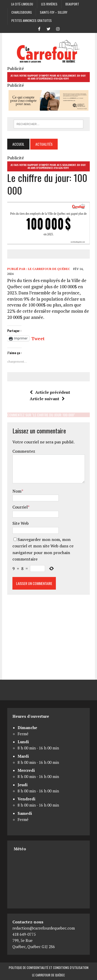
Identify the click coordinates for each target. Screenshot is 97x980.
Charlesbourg (22, 12)
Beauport (72, 4)
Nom (17, 491)
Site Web (21, 523)
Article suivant (47, 399)
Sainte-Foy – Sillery (54, 12)
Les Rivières (49, 4)
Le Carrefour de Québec (49, 269)
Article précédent (50, 392)
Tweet (38, 338)
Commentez (24, 451)
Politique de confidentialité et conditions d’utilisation (49, 968)
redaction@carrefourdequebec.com (44, 928)
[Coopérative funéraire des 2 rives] (48, 107)
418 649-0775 (24, 934)
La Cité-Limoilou (22, 4)
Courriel (20, 507)
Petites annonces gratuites (32, 20)
